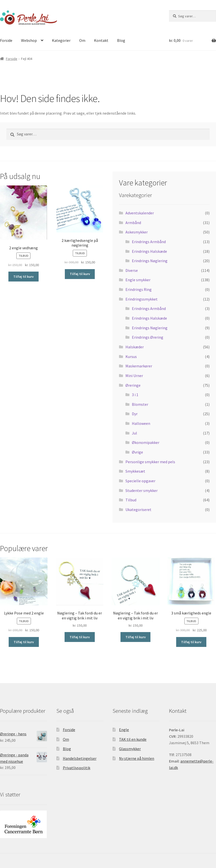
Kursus (131, 357)
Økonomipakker (146, 442)
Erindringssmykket (142, 299)
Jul (134, 433)
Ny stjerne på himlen (137, 758)
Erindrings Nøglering (150, 261)
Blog (121, 40)
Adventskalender (140, 213)
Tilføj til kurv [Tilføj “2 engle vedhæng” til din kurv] (24, 277)
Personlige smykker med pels (150, 462)
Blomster (140, 404)
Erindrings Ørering (148, 337)
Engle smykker (138, 280)
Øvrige (137, 452)
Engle (124, 730)
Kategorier (61, 40)
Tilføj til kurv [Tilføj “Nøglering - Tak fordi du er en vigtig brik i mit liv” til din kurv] (80, 637)
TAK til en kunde (133, 739)
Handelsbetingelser (80, 758)
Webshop (29, 40)
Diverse (132, 270)
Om (82, 40)
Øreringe (133, 385)
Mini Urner (134, 376)
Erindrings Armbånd (149, 242)
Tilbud (131, 500)
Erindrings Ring (139, 289)
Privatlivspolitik (77, 768)
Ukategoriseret (138, 510)
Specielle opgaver (140, 481)
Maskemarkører (139, 366)
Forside (12, 59)
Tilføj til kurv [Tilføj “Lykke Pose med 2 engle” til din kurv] (24, 642)
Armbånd (133, 223)
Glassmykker (130, 749)
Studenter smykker (142, 490)
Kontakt (101, 40)
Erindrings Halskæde (149, 251)
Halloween (141, 423)
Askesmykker (137, 232)
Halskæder (135, 347)
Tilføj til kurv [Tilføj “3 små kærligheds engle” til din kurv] (191, 642)
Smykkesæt (135, 471)
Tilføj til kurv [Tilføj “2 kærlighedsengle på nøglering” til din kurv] (80, 274)
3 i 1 (135, 395)
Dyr (135, 414)
